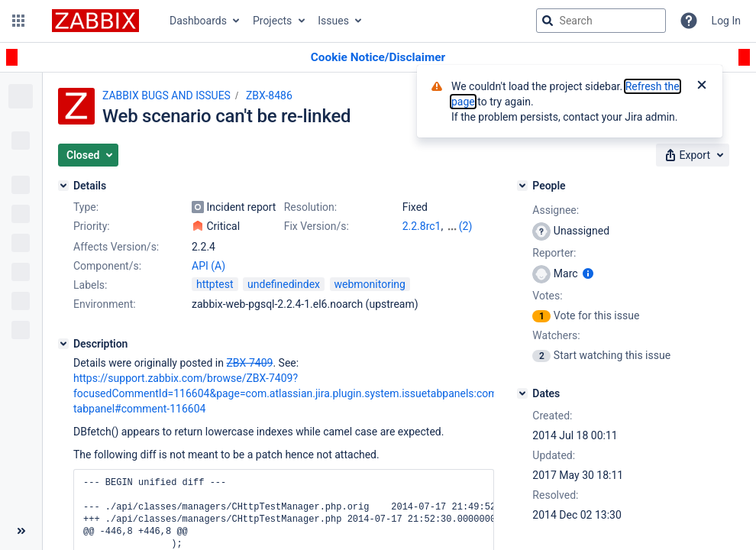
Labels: (90, 285)
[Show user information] (588, 273)
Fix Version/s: (317, 226)
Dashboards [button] (198, 21)
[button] (18, 21)
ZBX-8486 (269, 95)
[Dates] (522, 393)
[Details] (63, 186)
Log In (726, 21)
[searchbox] (601, 21)
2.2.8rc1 (422, 226)
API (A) (208, 266)
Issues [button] (333, 21)
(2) (466, 226)
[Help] (689, 21)
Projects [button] (272, 21)
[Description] (63, 344)
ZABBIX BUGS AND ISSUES (166, 95)
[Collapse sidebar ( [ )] (21, 531)
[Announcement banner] (378, 58)
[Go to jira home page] (95, 21)
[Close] (702, 86)
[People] (522, 186)
